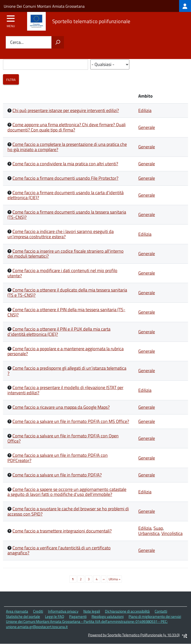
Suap (158, 528)
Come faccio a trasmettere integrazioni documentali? (62, 531)
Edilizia (145, 110)
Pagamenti (78, 616)
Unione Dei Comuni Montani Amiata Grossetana (44, 6)
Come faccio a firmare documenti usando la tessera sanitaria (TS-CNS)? (67, 215)
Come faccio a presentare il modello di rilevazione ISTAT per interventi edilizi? (65, 390)
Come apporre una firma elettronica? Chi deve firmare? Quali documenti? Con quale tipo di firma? (67, 127)
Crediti (38, 611)
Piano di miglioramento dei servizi (155, 616)
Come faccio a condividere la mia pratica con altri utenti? (65, 164)
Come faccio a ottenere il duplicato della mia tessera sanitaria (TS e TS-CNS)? (67, 293)
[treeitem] (185, 6)
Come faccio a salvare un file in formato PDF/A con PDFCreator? (58, 458)
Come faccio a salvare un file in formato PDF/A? (57, 475)
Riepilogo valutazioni (108, 616)
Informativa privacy (63, 611)
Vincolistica (172, 533)
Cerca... (17, 42)
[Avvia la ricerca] (58, 42)
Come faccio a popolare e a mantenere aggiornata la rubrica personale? (66, 351)
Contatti (161, 611)
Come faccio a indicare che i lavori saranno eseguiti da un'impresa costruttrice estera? (61, 234)
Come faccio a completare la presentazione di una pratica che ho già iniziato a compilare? (67, 147)
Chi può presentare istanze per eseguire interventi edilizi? (66, 110)
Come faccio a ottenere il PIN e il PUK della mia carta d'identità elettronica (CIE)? (59, 332)
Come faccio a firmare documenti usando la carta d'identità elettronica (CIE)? (66, 195)
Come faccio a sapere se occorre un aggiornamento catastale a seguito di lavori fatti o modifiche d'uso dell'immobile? (67, 492)
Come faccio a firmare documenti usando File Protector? (65, 178)
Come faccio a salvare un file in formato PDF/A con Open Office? (63, 438)
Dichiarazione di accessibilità (127, 611)
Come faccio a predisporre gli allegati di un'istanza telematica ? (67, 371)
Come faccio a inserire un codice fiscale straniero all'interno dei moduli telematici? (66, 254)
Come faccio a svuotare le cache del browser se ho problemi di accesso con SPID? (68, 511)
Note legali (92, 611)
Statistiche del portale (23, 616)
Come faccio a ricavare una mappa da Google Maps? (61, 407)
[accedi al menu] (11, 20)
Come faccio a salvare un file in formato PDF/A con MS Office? (71, 421)
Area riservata (17, 611)
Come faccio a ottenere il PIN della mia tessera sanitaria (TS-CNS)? (66, 312)
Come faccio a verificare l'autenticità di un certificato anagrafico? (59, 550)
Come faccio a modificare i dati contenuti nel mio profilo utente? (62, 273)
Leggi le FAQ (55, 616)
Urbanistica (149, 533)
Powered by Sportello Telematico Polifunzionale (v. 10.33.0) (134, 635)
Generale (147, 127)
